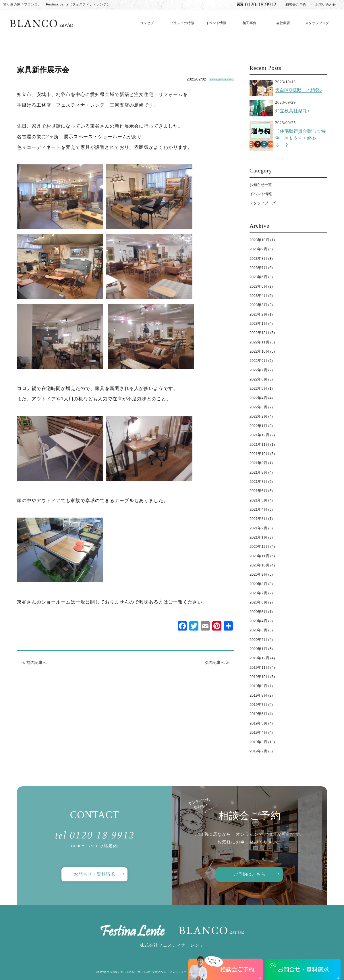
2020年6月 (258, 602)
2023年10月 (259, 240)
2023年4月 (258, 296)
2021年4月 (258, 509)
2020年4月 (258, 621)
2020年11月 (259, 556)
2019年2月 (258, 751)
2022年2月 (258, 416)
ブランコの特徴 (182, 23)
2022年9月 (258, 361)
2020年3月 (258, 630)
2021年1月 (258, 537)
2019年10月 (259, 677)
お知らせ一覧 (261, 185)
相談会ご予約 (296, 5)
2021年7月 (258, 482)
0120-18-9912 (261, 4)
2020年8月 (258, 584)
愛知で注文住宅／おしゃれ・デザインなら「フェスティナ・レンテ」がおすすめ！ (42, 23)
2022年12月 (259, 333)
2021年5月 (258, 500)
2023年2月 (258, 314)
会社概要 (283, 23)
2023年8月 (258, 259)
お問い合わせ (326, 5)
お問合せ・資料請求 (94, 874)
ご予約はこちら (250, 874)
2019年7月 (258, 705)
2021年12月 (259, 435)
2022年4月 (258, 398)
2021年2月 (258, 528)
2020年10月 (259, 565)
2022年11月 (259, 342)
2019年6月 (258, 714)
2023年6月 (258, 277)
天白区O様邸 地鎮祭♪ (298, 90)
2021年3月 (258, 519)
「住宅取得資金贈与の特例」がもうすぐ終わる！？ (300, 138)
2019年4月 (258, 732)
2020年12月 (259, 546)
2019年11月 (259, 667)
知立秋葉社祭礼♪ (292, 111)
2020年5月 (258, 612)
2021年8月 (258, 472)
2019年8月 (258, 695)
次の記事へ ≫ (217, 662)
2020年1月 (258, 649)
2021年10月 (259, 454)
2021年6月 (258, 491)
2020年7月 (258, 593)
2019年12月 (259, 658)
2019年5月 (258, 723)
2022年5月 (258, 388)
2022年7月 (258, 370)
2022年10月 (259, 351)
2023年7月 (258, 268)
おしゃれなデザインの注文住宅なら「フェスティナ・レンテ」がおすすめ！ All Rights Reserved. (184, 972)
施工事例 (250, 23)
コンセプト (148, 23)
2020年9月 (258, 574)
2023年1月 (258, 323)
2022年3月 (258, 407)
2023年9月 (258, 249)
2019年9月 (258, 686)
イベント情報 (216, 23)
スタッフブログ (317, 23)
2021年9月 (258, 463)
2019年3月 (258, 742)
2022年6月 (258, 379)
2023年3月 (258, 305)
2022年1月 (258, 426)
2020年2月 (258, 640)
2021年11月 (259, 444)
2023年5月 (258, 286)
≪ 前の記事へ (34, 662)
